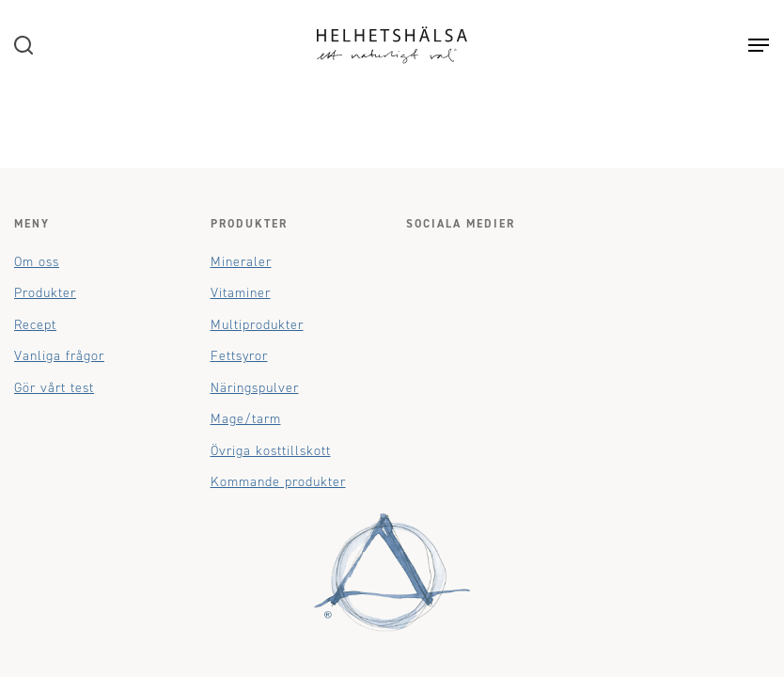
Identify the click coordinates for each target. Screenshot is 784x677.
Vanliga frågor (59, 356)
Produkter (45, 293)
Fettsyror (239, 356)
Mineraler (241, 262)
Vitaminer (241, 293)
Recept (35, 325)
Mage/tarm (246, 419)
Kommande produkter (278, 482)
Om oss (37, 262)
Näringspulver (255, 388)
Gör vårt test (54, 388)
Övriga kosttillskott (271, 451)
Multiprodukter (257, 325)
